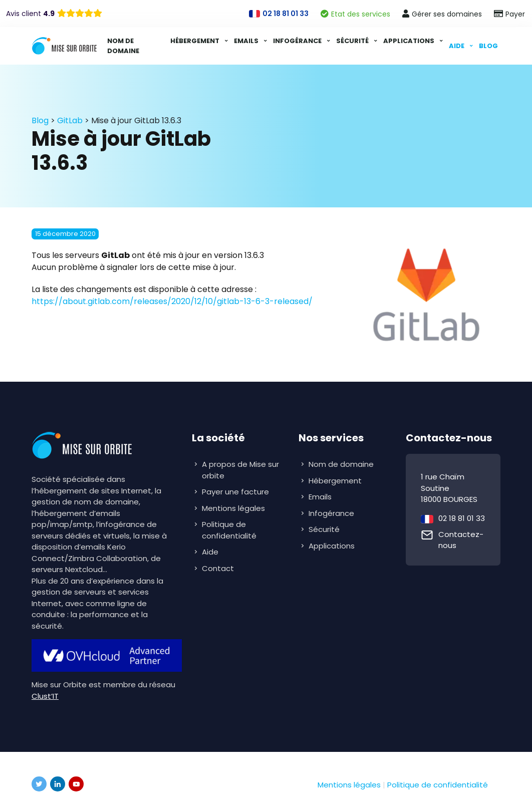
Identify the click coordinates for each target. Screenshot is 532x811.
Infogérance (298, 41)
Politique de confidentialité (229, 530)
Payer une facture (235, 492)
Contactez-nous (461, 540)
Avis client (30, 14)
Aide (457, 46)
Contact (218, 568)
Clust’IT (45, 696)
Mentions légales (233, 508)
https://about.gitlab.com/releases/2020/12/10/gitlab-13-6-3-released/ (172, 301)
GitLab (70, 120)
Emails (247, 41)
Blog (488, 46)
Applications (410, 41)
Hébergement (196, 41)
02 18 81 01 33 (462, 518)
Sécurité (353, 41)
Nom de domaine (123, 46)
